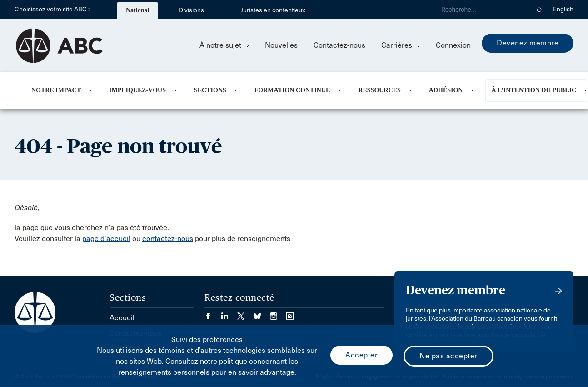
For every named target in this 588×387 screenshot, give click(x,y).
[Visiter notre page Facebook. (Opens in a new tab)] (213, 313)
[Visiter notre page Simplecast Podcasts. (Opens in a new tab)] (290, 313)
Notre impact (56, 90)
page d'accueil (106, 239)
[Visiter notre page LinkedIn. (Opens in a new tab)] (229, 313)
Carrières (401, 45)
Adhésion (446, 90)
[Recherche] (482, 10)
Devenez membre (528, 43)
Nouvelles (281, 45)
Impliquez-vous (137, 90)
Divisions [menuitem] (195, 10)
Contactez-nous (339, 45)
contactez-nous (168, 239)
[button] (540, 10)
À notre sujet (224, 45)
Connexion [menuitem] (453, 45)
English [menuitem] (563, 9)
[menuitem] (59, 90)
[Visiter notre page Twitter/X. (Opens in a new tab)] (245, 313)
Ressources (379, 90)
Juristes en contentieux (273, 10)
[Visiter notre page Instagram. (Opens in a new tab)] (278, 313)
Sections (210, 90)
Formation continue (292, 90)
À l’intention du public (534, 90)
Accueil (122, 318)
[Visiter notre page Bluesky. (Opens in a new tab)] (262, 313)
